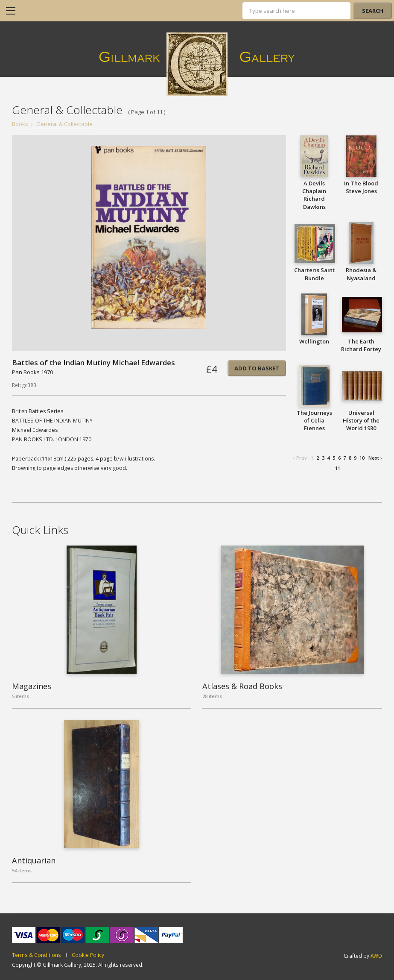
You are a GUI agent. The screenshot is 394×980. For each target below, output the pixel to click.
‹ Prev (300, 458)
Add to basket (257, 368)
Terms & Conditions (36, 955)
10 (362, 458)
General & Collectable (64, 124)
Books (20, 124)
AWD (376, 956)
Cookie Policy (88, 955)
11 (338, 468)
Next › (375, 458)
